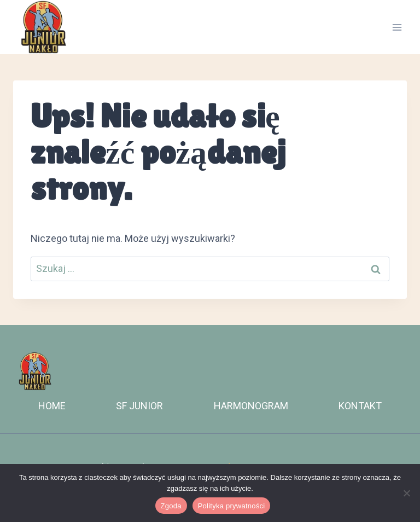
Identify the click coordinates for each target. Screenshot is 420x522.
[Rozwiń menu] (397, 27)
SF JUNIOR (139, 406)
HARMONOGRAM (251, 406)
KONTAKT (360, 406)
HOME (52, 406)
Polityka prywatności (232, 506)
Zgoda (171, 506)
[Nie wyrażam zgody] (406, 493)
